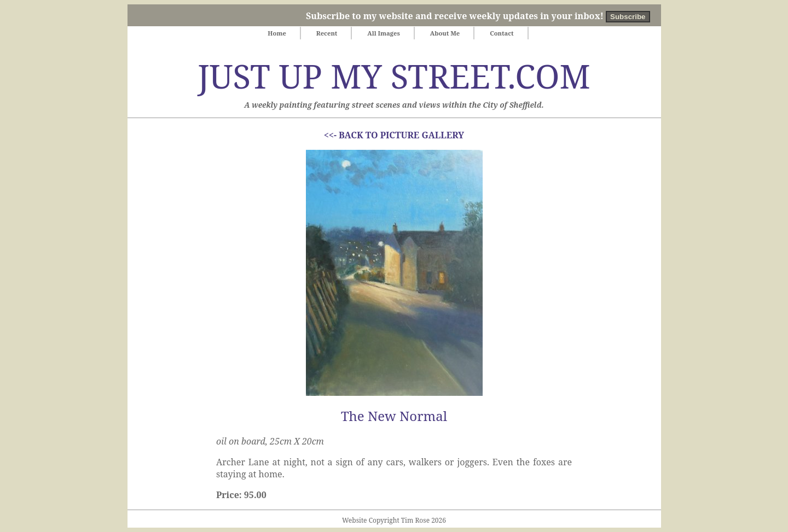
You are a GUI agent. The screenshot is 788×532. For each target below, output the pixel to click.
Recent (327, 33)
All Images (383, 33)
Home (277, 33)
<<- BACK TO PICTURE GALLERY (394, 135)
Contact (502, 33)
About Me (445, 33)
